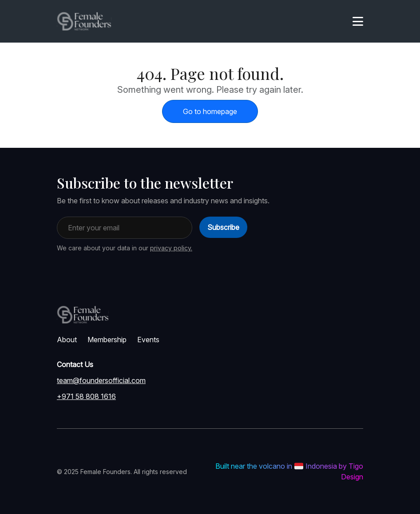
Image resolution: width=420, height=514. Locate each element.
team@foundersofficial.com (101, 380)
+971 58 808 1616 (86, 396)
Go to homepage (210, 111)
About (67, 340)
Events (148, 340)
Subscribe (223, 227)
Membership (107, 340)
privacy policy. (171, 248)
